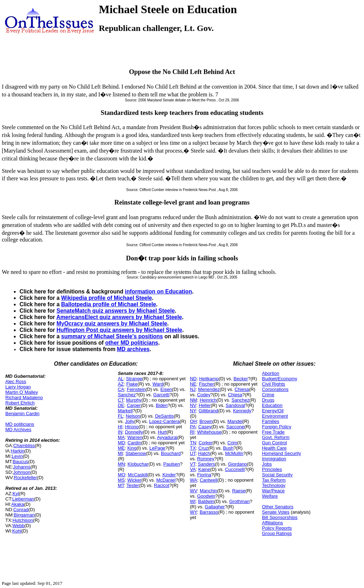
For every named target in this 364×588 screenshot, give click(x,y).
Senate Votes (276, 512)
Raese (239, 491)
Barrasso (209, 512)
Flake (132, 384)
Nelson (133, 416)
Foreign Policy (277, 427)
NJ (193, 389)
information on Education (158, 292)
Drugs (268, 400)
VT (192, 464)
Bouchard (171, 453)
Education (272, 405)
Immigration (274, 459)
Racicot (162, 485)
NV (193, 405)
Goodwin (206, 496)
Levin (17, 456)
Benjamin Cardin (22, 414)
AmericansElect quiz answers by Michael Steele (119, 317)
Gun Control (274, 443)
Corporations (275, 389)
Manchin (208, 491)
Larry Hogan (18, 387)
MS (121, 480)
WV (193, 491)
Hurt (162, 432)
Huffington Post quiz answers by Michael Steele (119, 330)
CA (121, 389)
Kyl (16, 494)
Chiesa (242, 389)
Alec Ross (16, 382)
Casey (205, 427)
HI (120, 427)
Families (271, 421)
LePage (157, 448)
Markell (125, 411)
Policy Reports (277, 528)
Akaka (18, 504)
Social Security (277, 475)
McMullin (234, 453)
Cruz (203, 448)
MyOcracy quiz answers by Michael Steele (112, 324)
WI (193, 501)
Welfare (270, 496)
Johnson (22, 472)
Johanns (22, 467)
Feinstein (136, 389)
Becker (241, 379)
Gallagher (215, 507)
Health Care (274, 448)
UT (193, 453)
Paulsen (172, 464)
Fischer (206, 384)
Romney (205, 459)
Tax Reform (274, 480)
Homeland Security (282, 453)
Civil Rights (274, 384)
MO (121, 475)
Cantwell (209, 480)
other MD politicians (132, 343)
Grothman (240, 501)
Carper (134, 405)
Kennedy (242, 411)
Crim (232, 443)
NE (193, 384)
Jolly (130, 421)
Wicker (134, 480)
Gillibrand (208, 411)
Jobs (267, 464)
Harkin (18, 451)
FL (120, 416)
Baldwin (206, 501)
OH (193, 421)
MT (121, 485)
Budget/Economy (280, 379)
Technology (274, 485)
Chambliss (24, 446)
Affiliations (272, 523)
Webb (18, 526)
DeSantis (164, 416)
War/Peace (273, 491)
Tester (133, 485)
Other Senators (278, 507)
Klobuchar (138, 464)
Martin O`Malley (22, 392)
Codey (204, 395)
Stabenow (136, 453)
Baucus (20, 462)
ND (193, 379)
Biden (162, 405)
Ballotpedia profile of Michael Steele (109, 304)
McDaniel (166, 480)
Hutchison (23, 520)
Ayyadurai (167, 437)
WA (193, 480)
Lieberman (23, 499)
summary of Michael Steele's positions (112, 336)
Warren (135, 437)
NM (193, 400)
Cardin (134, 443)
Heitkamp (209, 379)
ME (121, 448)
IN (120, 432)
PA (193, 427)
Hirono (132, 427)
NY (193, 411)
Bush (228, 448)
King (132, 448)
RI (192, 432)
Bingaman (24, 515)
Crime (268, 395)
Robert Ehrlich (20, 403)
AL (121, 379)
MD (121, 443)
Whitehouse (209, 432)
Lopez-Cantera (165, 421)
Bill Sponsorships (280, 517)
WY (193, 512)
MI (120, 453)
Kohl (17, 531)
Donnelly (134, 432)
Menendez (209, 389)
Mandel (235, 421)
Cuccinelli (235, 469)
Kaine (204, 469)
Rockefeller (25, 478)
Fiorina (204, 475)
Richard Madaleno (24, 398)
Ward (158, 384)
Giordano (237, 464)
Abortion (271, 373)
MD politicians (20, 424)
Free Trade (273, 432)
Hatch (204, 453)
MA (121, 437)
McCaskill (138, 475)
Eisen (166, 389)
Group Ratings (277, 533)
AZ (121, 384)
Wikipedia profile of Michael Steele (107, 298)
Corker (206, 443)
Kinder (169, 475)
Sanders (207, 464)
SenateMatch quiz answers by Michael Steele (116, 311)
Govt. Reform (276, 437)
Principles (272, 469)
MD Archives (18, 430)
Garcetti (161, 395)
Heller (205, 405)
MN (121, 464)
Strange (134, 379)
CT (121, 400)
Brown (206, 421)
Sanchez (127, 395)
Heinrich (208, 400)
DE (121, 405)
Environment (275, 416)
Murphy (134, 400)
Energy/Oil (273, 411)
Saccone (235, 427)
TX (193, 448)
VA (193, 469)
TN (193, 443)
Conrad (21, 510)
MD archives (133, 349)
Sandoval (235, 405)
